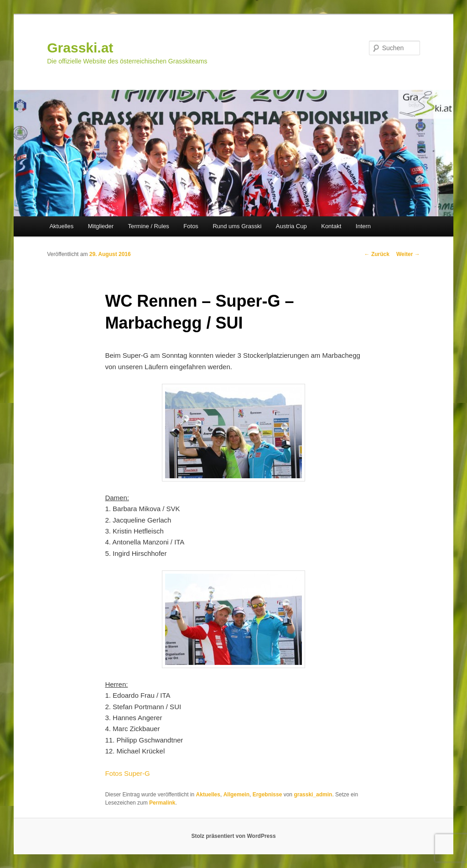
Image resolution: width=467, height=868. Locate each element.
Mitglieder (101, 226)
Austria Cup (291, 226)
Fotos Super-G (127, 773)
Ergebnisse (267, 795)
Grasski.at (80, 48)
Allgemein (236, 795)
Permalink (162, 803)
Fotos (191, 226)
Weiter (408, 254)
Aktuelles (61, 226)
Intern (363, 226)
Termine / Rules (149, 226)
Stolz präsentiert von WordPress (233, 836)
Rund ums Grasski (237, 226)
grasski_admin (313, 795)
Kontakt (331, 226)
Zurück (377, 254)
